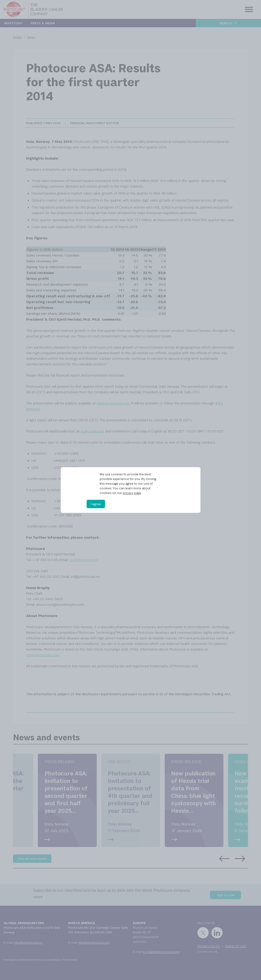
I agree (96, 504)
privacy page (132, 493)
